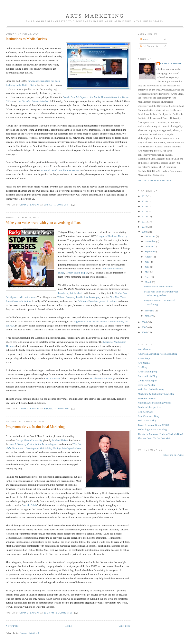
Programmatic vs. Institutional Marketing (35, 427)
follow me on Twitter (174, 455)
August (149, 257)
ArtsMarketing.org (147, 372)
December (150, 236)
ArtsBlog (143, 367)
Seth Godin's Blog (147, 420)
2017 (145, 196)
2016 (145, 201)
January (149, 316)
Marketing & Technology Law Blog (156, 394)
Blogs (61, 273)
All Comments (149, 46)
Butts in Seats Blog (148, 376)
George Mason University (29, 440)
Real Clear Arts (146, 412)
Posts (144, 39)
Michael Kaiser (60, 440)
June (147, 267)
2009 (145, 232)
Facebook (118, 269)
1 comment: (62, 205)
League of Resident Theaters (112, 236)
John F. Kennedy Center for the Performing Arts (34, 444)
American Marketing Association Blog (158, 354)
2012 (145, 217)
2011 (145, 222)
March (148, 282)
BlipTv (85, 273)
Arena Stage (144, 358)
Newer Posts (12, 626)
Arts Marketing (95, 16)
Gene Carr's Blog (147, 385)
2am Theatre (144, 349)
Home (69, 626)
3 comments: (64, 613)
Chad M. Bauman (171, 64)
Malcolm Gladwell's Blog (151, 389)
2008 (145, 322)
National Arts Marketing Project (154, 403)
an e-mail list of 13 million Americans (60, 170)
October (149, 246)
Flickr (77, 273)
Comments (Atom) (29, 633)
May (147, 272)
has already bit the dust (70, 293)
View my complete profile (155, 181)
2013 (145, 211)
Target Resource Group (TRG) (153, 425)
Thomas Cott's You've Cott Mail (154, 438)
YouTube (107, 269)
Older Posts (124, 626)
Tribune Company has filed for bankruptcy (79, 297)
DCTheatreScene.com (102, 378)
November (150, 241)
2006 (145, 332)
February (150, 311)
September (151, 252)
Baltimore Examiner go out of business (97, 301)
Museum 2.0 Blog (147, 398)
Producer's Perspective (149, 407)
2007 (145, 327)
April (148, 277)
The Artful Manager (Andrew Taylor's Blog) (160, 434)
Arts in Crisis (30, 505)
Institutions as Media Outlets (26, 39)
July (147, 262)
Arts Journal (144, 363)
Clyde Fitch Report (148, 381)
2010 (145, 227)
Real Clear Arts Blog (149, 416)
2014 (145, 206)
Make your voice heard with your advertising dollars (43, 223)
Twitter (69, 273)
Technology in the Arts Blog (152, 429)
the (103, 97)
